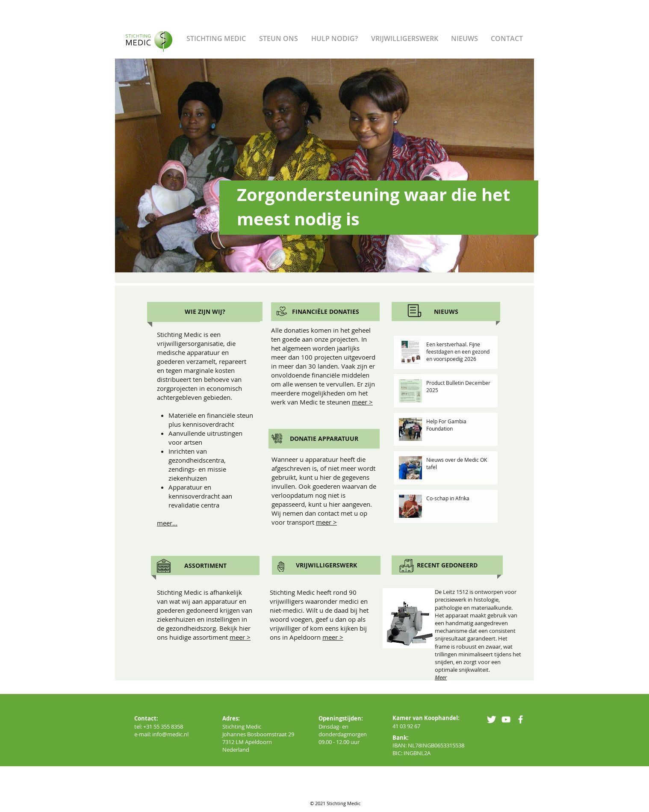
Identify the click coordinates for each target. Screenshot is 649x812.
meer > (362, 402)
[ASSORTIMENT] (205, 565)
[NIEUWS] (446, 312)
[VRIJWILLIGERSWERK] (326, 565)
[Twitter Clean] (491, 719)
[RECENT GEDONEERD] (447, 565)
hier (326, 477)
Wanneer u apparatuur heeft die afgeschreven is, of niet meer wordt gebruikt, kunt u (323, 468)
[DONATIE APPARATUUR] (324, 439)
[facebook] (521, 719)
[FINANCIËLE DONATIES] (325, 312)
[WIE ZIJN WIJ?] (205, 312)
